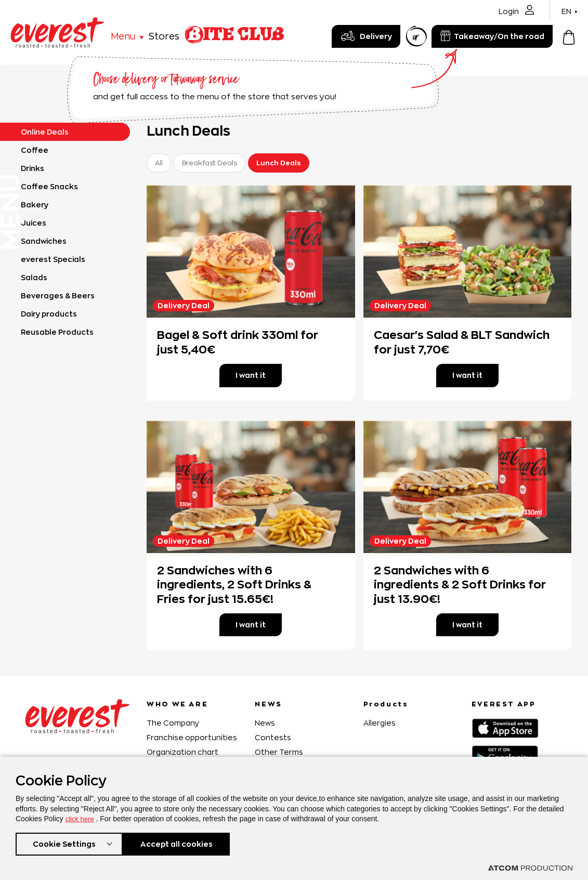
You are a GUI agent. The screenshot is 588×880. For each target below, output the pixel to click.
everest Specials (53, 259)
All (159, 163)
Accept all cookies (182, 843)
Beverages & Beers (58, 295)
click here (81, 817)
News (265, 723)
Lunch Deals (279, 163)
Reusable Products (57, 332)
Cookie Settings (64, 843)
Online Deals (45, 132)
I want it (251, 375)
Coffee (35, 150)
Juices (34, 223)
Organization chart (182, 752)
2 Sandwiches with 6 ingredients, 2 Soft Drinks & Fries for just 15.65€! (234, 585)
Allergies (380, 723)
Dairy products (49, 314)
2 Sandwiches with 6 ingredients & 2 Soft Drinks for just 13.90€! (460, 585)
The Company (173, 723)
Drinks (32, 168)
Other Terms (279, 752)
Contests (273, 737)
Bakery (35, 205)
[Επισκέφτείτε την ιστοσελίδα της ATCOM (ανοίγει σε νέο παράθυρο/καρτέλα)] (530, 868)
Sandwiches (44, 241)
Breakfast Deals (210, 163)
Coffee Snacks (49, 186)
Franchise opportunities (192, 737)
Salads (34, 277)
